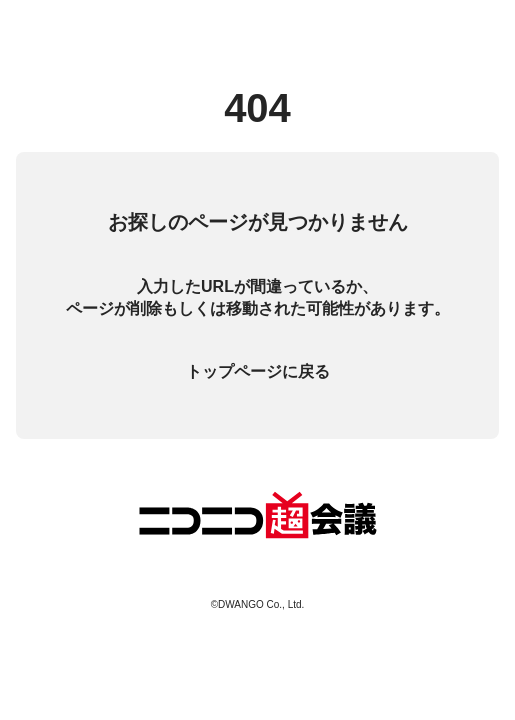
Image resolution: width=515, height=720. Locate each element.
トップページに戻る (258, 371)
